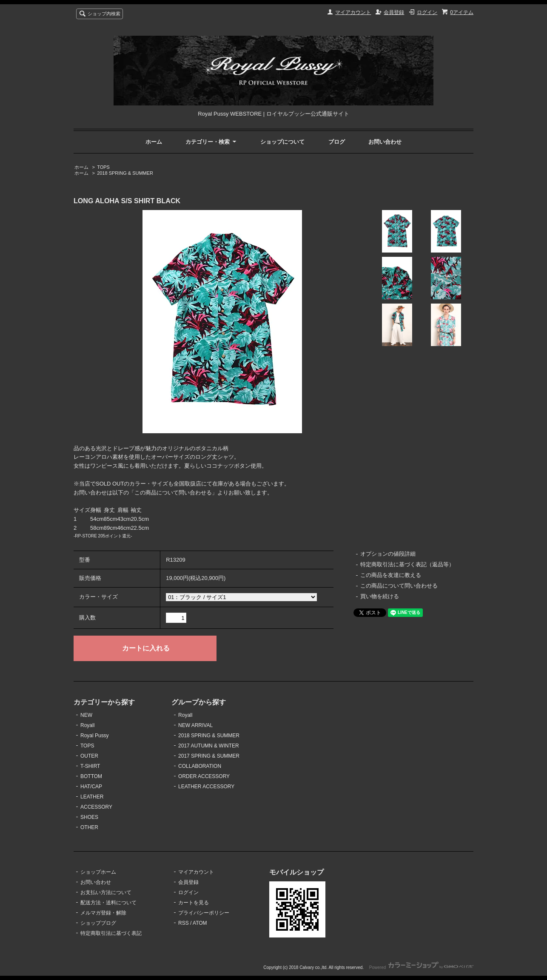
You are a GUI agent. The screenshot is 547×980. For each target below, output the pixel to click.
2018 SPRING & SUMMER (125, 173)
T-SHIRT (90, 766)
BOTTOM (91, 776)
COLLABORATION (200, 766)
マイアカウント (353, 12)
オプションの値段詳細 (388, 554)
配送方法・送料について (108, 903)
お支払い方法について (106, 892)
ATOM (200, 923)
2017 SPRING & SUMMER (209, 756)
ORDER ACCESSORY (204, 776)
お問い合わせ (385, 142)
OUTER (89, 756)
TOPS (103, 167)
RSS (184, 923)
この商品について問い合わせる (399, 586)
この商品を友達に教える (391, 575)
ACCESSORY (96, 807)
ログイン (427, 12)
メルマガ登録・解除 (103, 913)
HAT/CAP (91, 787)
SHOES (89, 817)
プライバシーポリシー (204, 913)
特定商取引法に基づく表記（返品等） (407, 564)
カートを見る (194, 903)
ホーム (154, 142)
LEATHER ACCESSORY (206, 787)
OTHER (89, 827)
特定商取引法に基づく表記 (111, 933)
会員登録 (394, 12)
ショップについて (282, 142)
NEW (86, 715)
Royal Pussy (95, 736)
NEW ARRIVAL (195, 725)
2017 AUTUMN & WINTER (209, 746)
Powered (421, 967)
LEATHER (92, 797)
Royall (87, 725)
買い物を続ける (380, 596)
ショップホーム (98, 872)
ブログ (337, 142)
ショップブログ (98, 923)
